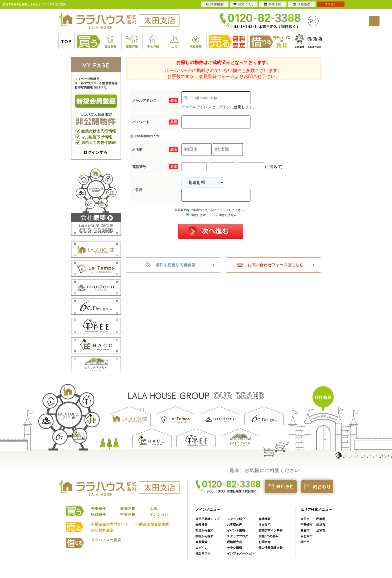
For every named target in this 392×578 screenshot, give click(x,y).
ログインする (95, 152)
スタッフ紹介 (236, 519)
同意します (196, 215)
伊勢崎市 (306, 525)
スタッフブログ (237, 536)
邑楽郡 (321, 519)
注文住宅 (264, 525)
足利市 (321, 530)
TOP (67, 42)
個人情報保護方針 (270, 548)
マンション (159, 514)
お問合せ (264, 542)
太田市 (305, 519)
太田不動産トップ (207, 519)
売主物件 (111, 46)
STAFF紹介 (315, 47)
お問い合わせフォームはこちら (270, 265)
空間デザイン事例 (270, 530)
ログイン (201, 548)
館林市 (321, 525)
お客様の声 (234, 525)
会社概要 (299, 47)
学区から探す (204, 536)
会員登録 (201, 542)
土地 (174, 46)
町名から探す (204, 530)
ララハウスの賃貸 (106, 540)
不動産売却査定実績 (152, 524)
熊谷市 (305, 530)
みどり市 (306, 536)
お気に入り (244, 4)
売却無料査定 (102, 530)
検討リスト (203, 553)
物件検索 (201, 525)
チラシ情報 (234, 548)
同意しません (225, 215)
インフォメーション (240, 553)
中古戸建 (153, 46)
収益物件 (196, 46)
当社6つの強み (268, 536)
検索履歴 (302, 4)
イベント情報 (236, 530)
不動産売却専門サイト (110, 524)
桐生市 (305, 542)
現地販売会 (234, 542)
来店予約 (273, 4)
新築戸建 (132, 46)
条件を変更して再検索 (170, 265)
